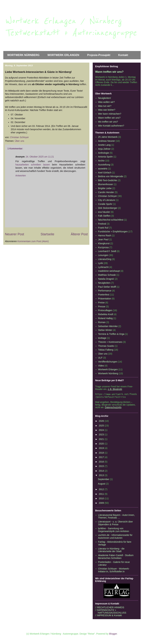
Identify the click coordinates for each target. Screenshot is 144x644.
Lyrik (101, 263)
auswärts (103, 169)
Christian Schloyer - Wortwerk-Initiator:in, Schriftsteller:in (114, 571)
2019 (102, 449)
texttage (102, 338)
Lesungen (103, 255)
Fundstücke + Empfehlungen (113, 232)
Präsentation (105, 299)
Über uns (19, 141)
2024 (102, 431)
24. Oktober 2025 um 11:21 (40, 157)
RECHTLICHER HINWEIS (111, 608)
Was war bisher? (107, 110)
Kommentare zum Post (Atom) (33, 241)
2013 (102, 476)
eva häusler (104, 212)
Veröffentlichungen (108, 362)
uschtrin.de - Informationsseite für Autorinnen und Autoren (115, 537)
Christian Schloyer (108, 196)
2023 (102, 435)
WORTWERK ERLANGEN (63, 55)
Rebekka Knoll (106, 314)
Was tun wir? (105, 106)
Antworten (21, 176)
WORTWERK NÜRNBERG (23, 55)
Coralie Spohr (105, 204)
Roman (102, 322)
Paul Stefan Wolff (107, 287)
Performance (105, 291)
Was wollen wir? (107, 102)
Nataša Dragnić (106, 279)
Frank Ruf (103, 228)
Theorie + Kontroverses (110, 342)
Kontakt (123, 55)
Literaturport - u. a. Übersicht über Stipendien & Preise (116, 524)
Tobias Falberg (106, 350)
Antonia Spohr (106, 157)
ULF (100, 358)
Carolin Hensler (106, 192)
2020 (102, 444)
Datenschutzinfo (113, 408)
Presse (102, 307)
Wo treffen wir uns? (108, 122)
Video (101, 366)
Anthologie (104, 153)
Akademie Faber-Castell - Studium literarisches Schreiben (116, 557)
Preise (101, 303)
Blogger (113, 634)
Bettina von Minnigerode (111, 176)
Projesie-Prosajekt (99, 55)
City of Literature (107, 200)
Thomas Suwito (106, 346)
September (104, 480)
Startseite (47, 234)
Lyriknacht (103, 267)
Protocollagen (105, 310)
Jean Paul (103, 239)
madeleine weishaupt (109, 271)
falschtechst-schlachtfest (111, 220)
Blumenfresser (106, 184)
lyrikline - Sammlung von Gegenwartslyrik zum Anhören (114, 530)
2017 (102, 458)
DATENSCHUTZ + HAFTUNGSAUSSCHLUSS (111, 612)
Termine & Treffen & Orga (111, 334)
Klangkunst (104, 243)
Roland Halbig (105, 318)
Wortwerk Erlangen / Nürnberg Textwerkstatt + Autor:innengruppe (71, 27)
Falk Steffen (104, 216)
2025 (102, 426)
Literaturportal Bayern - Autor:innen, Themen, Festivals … (117, 517)
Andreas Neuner (107, 141)
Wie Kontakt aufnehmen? (111, 126)
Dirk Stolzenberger (108, 208)
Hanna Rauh (105, 235)
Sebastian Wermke (108, 326)
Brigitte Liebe (105, 188)
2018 (102, 453)
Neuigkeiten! (105, 98)
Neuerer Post (14, 234)
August (102, 484)
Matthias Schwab (107, 275)
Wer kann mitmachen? (110, 114)
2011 (102, 495)
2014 (102, 471)
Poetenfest (104, 295)
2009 (102, 504)
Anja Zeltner (104, 149)
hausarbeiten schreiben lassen (33, 165)
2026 (102, 422)
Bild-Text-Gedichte (108, 180)
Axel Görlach (105, 173)
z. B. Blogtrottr (115, 389)
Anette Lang (104, 145)
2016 (102, 462)
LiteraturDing (105, 259)
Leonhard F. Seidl (107, 251)
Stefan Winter (105, 330)
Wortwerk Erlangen (108, 369)
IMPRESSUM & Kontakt (109, 616)
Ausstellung (104, 165)
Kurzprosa (103, 247)
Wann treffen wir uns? (109, 72)
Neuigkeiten (104, 283)
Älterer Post (79, 234)
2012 (102, 490)
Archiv (101, 161)
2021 (102, 440)
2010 (102, 499)
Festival (102, 224)
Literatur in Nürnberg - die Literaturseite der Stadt (111, 551)
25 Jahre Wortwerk (108, 137)
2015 (102, 467)
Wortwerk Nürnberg (108, 373)
